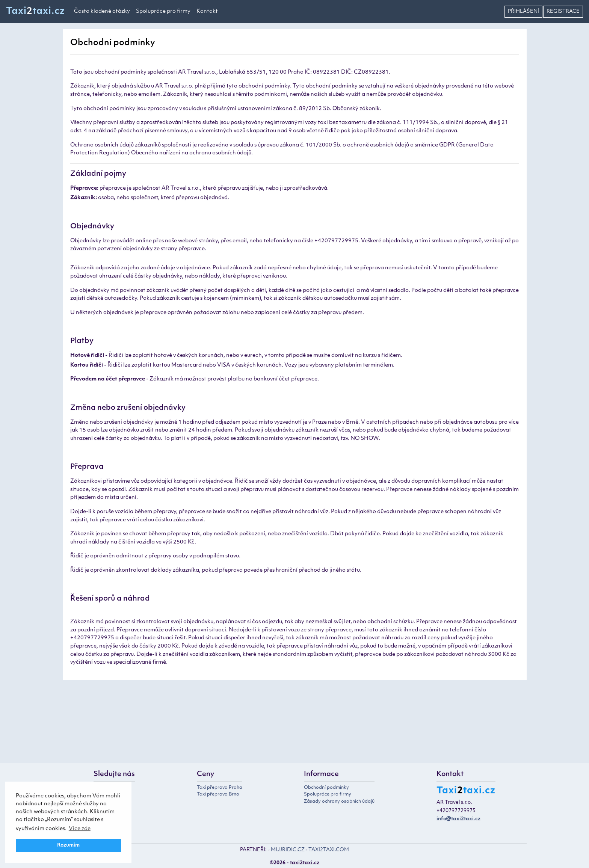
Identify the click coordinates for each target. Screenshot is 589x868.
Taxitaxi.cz (35, 12)
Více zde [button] (80, 829)
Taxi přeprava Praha (220, 788)
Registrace (563, 11)
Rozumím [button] (68, 845)
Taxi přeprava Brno (218, 794)
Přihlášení (523, 11)
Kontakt (207, 11)
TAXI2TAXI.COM (329, 850)
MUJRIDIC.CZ (288, 850)
